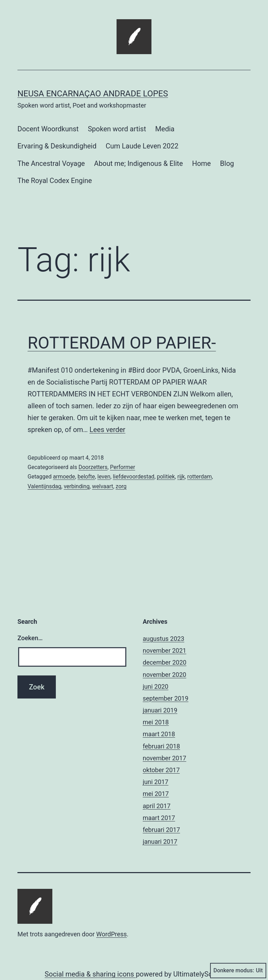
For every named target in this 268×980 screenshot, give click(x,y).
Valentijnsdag (44, 486)
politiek (166, 477)
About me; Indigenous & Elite (139, 163)
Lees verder (107, 430)
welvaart (103, 486)
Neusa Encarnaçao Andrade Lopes (93, 94)
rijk (181, 477)
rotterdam (200, 477)
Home (201, 163)
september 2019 (166, 698)
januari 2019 (160, 710)
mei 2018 (156, 722)
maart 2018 (159, 734)
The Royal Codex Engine (55, 181)
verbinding (77, 486)
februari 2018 (161, 746)
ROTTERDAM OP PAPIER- (122, 343)
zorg (121, 486)
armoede (64, 477)
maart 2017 (159, 818)
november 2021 (165, 650)
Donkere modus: (238, 971)
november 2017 (165, 758)
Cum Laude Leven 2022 (142, 146)
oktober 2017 (161, 770)
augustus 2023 (163, 639)
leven (104, 477)
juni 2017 (155, 782)
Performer (122, 467)
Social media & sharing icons (90, 974)
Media (165, 129)
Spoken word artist (117, 129)
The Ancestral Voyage (51, 163)
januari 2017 (160, 842)
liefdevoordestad (133, 477)
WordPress (111, 934)
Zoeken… (30, 638)
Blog (227, 163)
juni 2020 (155, 686)
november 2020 (165, 675)
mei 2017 (156, 794)
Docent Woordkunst (48, 129)
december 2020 (165, 662)
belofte (86, 477)
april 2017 (157, 806)
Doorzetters (93, 467)
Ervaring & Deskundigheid (57, 146)
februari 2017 (161, 830)
